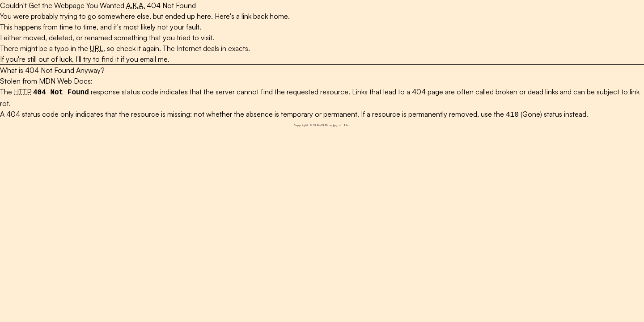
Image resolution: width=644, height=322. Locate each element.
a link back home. (263, 16)
